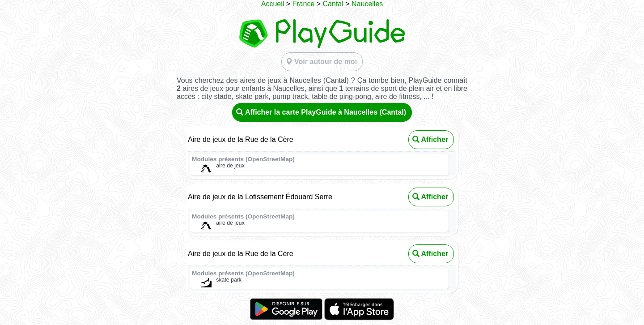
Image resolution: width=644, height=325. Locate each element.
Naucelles (367, 4)
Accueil (273, 4)
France (304, 4)
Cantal (333, 4)
